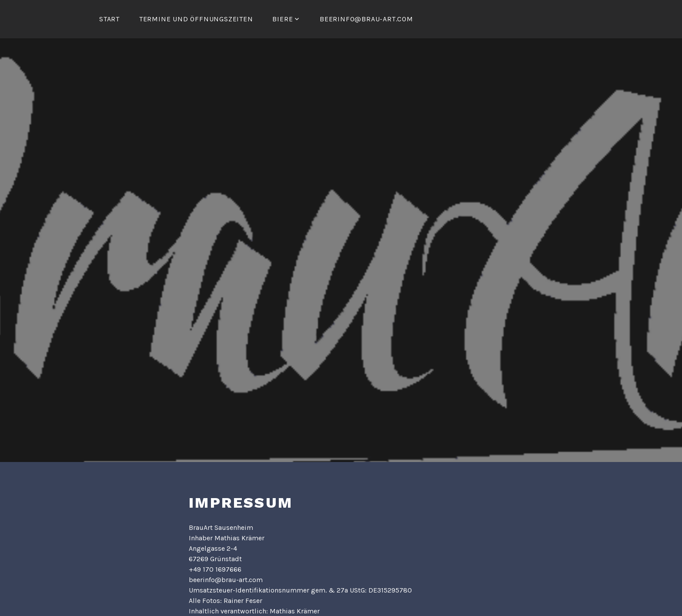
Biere (282, 19)
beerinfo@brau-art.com (366, 19)
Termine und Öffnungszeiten (196, 19)
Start (109, 19)
